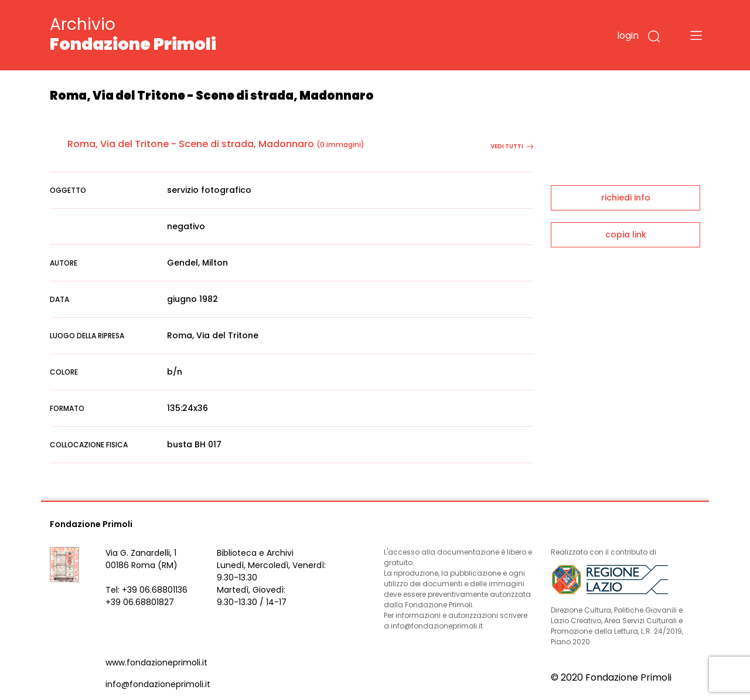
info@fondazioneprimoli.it (158, 684)
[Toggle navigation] (696, 35)
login (628, 35)
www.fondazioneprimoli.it (156, 662)
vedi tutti (512, 146)
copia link (626, 235)
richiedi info (626, 198)
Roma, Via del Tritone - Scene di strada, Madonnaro (191, 144)
